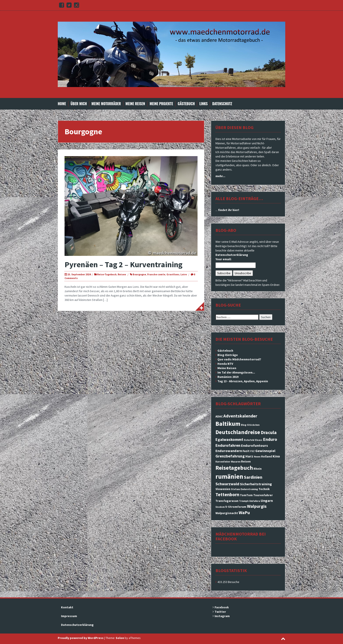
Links (203, 104)
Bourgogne (139, 274)
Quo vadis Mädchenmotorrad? (239, 359)
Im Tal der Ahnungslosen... (236, 372)
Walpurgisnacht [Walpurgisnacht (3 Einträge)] (227, 513)
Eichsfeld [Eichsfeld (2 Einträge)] (249, 440)
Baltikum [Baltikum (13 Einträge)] (228, 424)
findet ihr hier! (229, 210)
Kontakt (67, 607)
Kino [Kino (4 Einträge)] (276, 456)
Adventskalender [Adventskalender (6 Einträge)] (240, 416)
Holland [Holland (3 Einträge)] (266, 456)
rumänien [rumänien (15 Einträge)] (229, 476)
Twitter (220, 612)
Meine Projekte (161, 104)
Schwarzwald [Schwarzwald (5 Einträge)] (227, 484)
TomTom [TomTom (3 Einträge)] (246, 495)
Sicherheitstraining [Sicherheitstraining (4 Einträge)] (256, 484)
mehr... (220, 176)
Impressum (69, 616)
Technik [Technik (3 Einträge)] (264, 489)
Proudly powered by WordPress (81, 638)
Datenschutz (222, 104)
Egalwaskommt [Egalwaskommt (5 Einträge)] (229, 439)
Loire (184, 274)
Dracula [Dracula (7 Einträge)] (269, 432)
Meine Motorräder (106, 104)
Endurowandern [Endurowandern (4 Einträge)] (229, 451)
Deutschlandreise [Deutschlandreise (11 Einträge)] (238, 432)
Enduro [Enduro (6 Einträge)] (270, 439)
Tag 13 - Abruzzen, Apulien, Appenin (243, 381)
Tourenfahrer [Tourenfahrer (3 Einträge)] (263, 495)
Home (62, 104)
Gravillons (173, 274)
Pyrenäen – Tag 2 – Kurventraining (123, 264)
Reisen (122, 274)
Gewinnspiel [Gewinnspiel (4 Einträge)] (265, 451)
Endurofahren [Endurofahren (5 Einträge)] (228, 445)
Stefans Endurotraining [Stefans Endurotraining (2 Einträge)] (244, 489)
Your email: (223, 259)
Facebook (222, 607)
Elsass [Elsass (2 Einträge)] (259, 440)
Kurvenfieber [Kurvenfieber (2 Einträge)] (223, 462)
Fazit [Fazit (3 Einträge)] (246, 451)
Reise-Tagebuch (107, 274)
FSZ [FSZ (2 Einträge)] (252, 451)
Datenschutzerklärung (232, 255)
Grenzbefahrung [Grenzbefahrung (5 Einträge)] (230, 456)
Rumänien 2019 (228, 377)
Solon (120, 638)
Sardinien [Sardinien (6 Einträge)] (253, 477)
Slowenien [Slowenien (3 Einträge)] (223, 489)
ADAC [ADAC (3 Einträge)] (219, 416)
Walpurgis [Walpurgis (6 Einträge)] (257, 506)
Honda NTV (225, 364)
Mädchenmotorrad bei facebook (241, 536)
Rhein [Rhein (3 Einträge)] (258, 469)
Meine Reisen (135, 104)
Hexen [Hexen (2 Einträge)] (257, 457)
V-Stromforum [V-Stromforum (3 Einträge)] (236, 507)
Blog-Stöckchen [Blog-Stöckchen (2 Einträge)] (250, 425)
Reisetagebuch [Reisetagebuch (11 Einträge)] (234, 468)
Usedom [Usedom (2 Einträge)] (220, 507)
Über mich (79, 104)
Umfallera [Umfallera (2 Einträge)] (255, 501)
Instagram (222, 616)
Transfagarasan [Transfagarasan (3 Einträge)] (227, 501)
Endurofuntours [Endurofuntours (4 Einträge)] (255, 445)
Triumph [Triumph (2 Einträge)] (244, 501)
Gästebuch (186, 104)
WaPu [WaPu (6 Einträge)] (244, 513)
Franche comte (156, 274)
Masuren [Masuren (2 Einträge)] (236, 462)
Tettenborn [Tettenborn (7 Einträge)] (227, 495)
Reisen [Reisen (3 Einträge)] (246, 461)
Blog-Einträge (228, 355)
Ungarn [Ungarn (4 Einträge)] (267, 501)
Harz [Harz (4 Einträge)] (249, 456)
